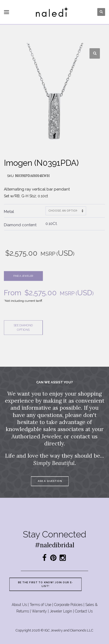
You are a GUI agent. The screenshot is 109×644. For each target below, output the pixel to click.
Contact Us (84, 611)
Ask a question (50, 481)
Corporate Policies (68, 605)
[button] (95, 53)
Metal (9, 212)
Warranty (39, 611)
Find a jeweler (23, 276)
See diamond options (23, 328)
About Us (19, 605)
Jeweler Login (61, 611)
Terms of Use (40, 605)
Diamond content (20, 225)
